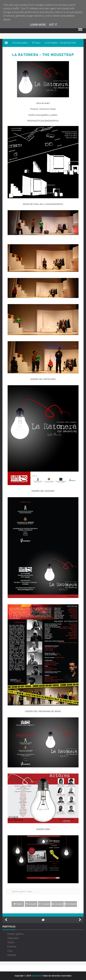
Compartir (31, 904)
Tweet (18, 904)
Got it (53, 25)
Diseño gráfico (19, 892)
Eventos (12, 947)
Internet (12, 955)
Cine (10, 951)
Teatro (29, 892)
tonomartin (37, 976)
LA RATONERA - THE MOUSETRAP (43, 55)
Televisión (13, 938)
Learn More (38, 25)
